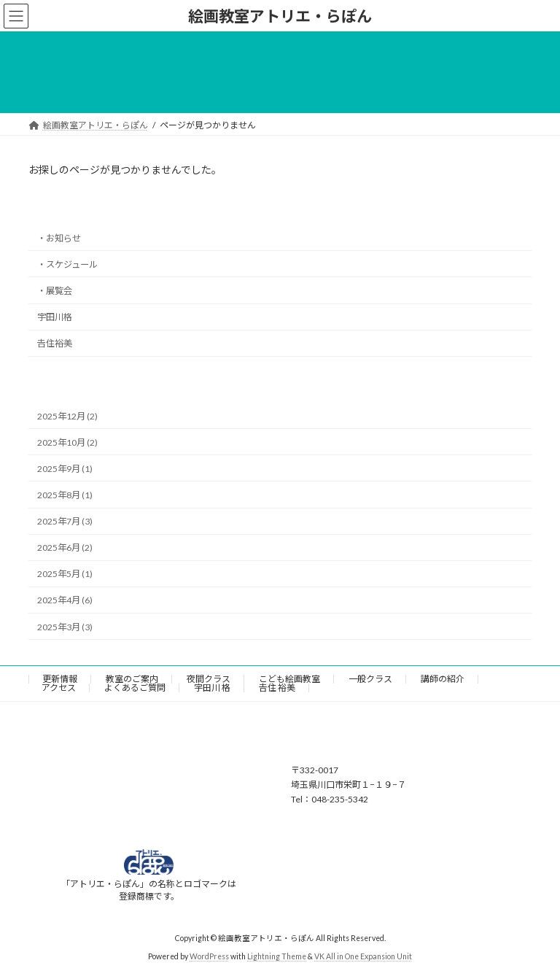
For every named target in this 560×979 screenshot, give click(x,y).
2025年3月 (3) (65, 627)
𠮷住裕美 (55, 343)
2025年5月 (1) (65, 574)
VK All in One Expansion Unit (363, 956)
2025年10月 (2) (67, 442)
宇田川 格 (212, 688)
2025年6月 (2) (65, 547)
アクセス (59, 688)
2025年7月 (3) (65, 521)
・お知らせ (59, 238)
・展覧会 (55, 291)
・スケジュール (67, 264)
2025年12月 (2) (67, 416)
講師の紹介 (443, 679)
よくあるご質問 (135, 688)
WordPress (209, 956)
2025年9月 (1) (65, 469)
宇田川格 (55, 317)
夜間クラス (209, 679)
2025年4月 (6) (65, 601)
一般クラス (370, 679)
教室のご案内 (132, 679)
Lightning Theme (277, 956)
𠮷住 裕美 (277, 688)
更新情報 (60, 679)
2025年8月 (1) (65, 495)
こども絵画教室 (289, 679)
